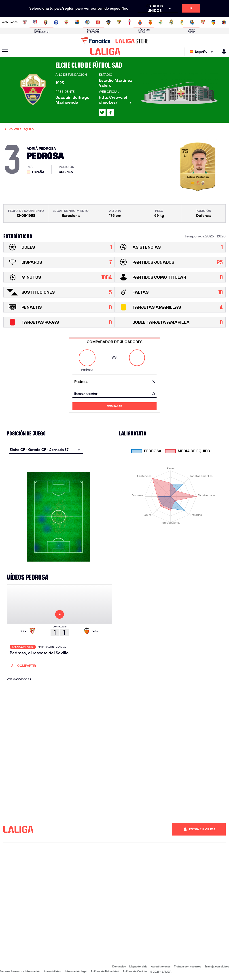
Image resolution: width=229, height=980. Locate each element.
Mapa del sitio (138, 966)
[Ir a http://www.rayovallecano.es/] (119, 22)
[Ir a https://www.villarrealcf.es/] (224, 22)
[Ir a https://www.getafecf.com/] (87, 22)
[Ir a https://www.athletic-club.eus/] (25, 22)
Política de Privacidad (105, 971)
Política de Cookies (135, 971)
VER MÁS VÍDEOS (20, 679)
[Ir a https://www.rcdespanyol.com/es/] (140, 22)
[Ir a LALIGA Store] (114, 40)
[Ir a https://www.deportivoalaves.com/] (56, 22)
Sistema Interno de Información (20, 971)
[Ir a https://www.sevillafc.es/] (203, 22)
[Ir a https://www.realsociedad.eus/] (192, 22)
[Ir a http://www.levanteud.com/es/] (108, 22)
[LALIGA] (105, 52)
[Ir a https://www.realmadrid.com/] (171, 22)
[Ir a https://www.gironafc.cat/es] (98, 22)
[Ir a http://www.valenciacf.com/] (213, 22)
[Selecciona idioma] (202, 52)
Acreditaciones (161, 966)
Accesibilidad (53, 971)
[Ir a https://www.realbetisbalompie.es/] (161, 22)
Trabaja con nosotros (188, 966)
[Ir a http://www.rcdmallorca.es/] (151, 22)
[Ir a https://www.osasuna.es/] (46, 22)
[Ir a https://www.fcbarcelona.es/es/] (77, 22)
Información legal (76, 971)
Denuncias (119, 966)
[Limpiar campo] (154, 382)
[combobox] (114, 382)
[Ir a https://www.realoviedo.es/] (182, 22)
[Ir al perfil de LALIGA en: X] (102, 113)
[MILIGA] (223, 51)
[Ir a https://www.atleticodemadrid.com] (35, 22)
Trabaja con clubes (217, 966)
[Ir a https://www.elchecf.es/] (66, 22)
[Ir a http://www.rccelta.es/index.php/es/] (129, 22)
